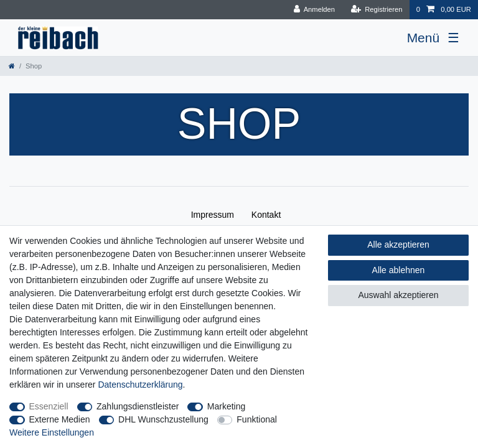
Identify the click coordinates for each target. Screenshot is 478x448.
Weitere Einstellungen (52, 432)
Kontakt (266, 215)
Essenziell (49, 406)
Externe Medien (60, 419)
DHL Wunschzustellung (163, 419)
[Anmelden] (314, 10)
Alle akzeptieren (398, 245)
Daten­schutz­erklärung (140, 385)
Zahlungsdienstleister (138, 406)
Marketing (226, 406)
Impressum (213, 215)
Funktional (257, 419)
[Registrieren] (376, 10)
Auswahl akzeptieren (398, 295)
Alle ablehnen (399, 270)
